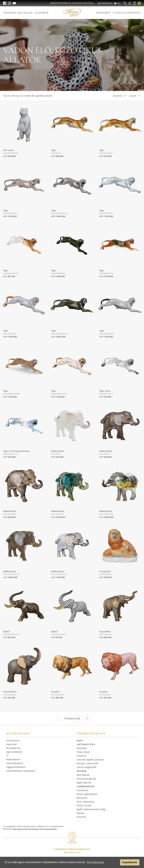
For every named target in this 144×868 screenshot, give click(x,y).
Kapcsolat (11, 744)
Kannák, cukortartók (87, 763)
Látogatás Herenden (127, 13)
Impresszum (13, 740)
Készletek (82, 748)
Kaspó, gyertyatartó (87, 794)
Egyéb (80, 740)
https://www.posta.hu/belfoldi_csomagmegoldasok (35, 829)
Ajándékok (41, 13)
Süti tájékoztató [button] (95, 862)
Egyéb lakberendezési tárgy (91, 809)
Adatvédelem (13, 759)
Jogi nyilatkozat (14, 752)
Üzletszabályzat (15, 763)
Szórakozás (82, 790)
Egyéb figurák (84, 782)
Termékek (10, 13)
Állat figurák (17, 96)
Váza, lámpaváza (85, 802)
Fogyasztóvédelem (16, 767)
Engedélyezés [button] (130, 862)
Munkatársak (13, 748)
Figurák (7, 96)
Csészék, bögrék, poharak (90, 760)
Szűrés (133, 96)
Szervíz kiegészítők (86, 767)
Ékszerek (81, 817)
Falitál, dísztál (84, 805)
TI (7, 756)
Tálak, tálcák (83, 752)
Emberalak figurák (86, 779)
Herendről (103, 13)
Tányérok (81, 756)
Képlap (80, 813)
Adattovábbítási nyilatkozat (21, 771)
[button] (117, 862)
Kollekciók (25, 13)
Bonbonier (82, 798)
